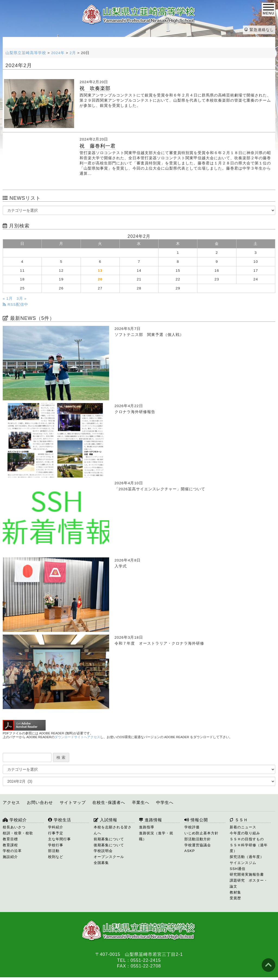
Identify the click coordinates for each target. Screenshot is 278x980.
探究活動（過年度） (247, 857)
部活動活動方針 (198, 839)
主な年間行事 (59, 839)
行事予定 (56, 833)
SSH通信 (238, 869)
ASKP (190, 851)
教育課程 (10, 845)
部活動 (54, 851)
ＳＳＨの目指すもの (247, 839)
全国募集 (101, 863)
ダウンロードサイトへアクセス (77, 737)
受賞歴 (235, 898)
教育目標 (10, 839)
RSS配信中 (15, 305)
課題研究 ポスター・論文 (249, 883)
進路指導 (147, 827)
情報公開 (196, 820)
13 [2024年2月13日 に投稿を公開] (100, 271)
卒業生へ (141, 802)
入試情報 (105, 820)
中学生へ (165, 802)
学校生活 (60, 820)
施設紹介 (10, 857)
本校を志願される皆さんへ (113, 830)
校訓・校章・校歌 (18, 833)
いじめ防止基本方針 (201, 833)
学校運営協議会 (198, 845)
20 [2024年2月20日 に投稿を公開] (100, 279)
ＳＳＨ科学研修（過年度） (249, 848)
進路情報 (151, 820)
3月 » (22, 299)
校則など (56, 857)
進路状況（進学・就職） (156, 836)
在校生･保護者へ (109, 802)
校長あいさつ (14, 827)
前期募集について (109, 839)
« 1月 (8, 299)
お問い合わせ (40, 802)
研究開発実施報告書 (247, 874)
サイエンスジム (243, 863)
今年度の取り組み (245, 833)
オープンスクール (109, 857)
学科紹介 (56, 827)
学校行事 (56, 845)
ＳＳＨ (239, 820)
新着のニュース (243, 827)
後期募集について (109, 845)
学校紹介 (15, 820)
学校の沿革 (12, 851)
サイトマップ (73, 802)
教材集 (235, 892)
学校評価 (192, 827)
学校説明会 (103, 851)
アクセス (11, 802)
